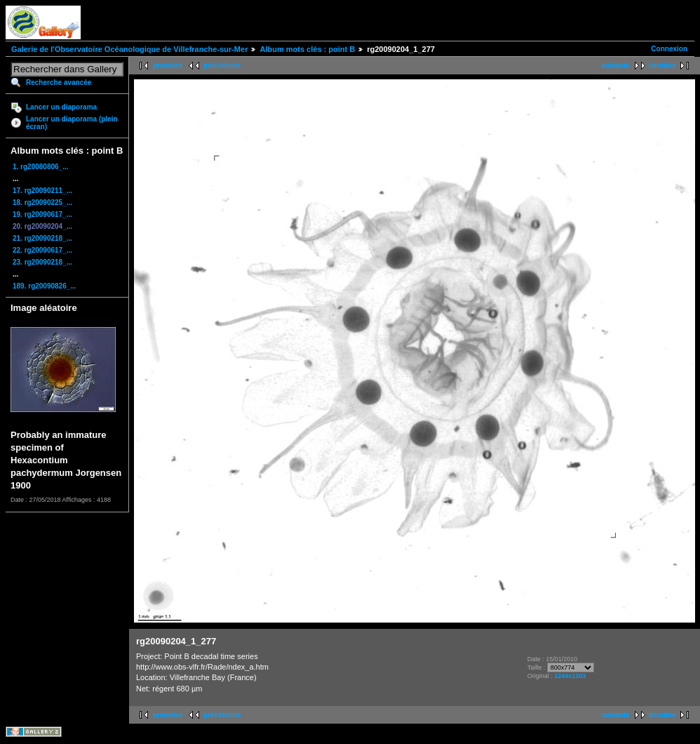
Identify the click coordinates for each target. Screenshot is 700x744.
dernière (662, 66)
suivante (615, 66)
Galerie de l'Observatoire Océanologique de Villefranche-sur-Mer (129, 49)
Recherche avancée (59, 82)
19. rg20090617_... (42, 214)
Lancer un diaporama (61, 107)
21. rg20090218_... (42, 238)
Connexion (669, 49)
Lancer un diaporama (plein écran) (72, 123)
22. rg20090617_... (42, 250)
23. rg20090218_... (42, 262)
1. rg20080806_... (41, 167)
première (168, 66)
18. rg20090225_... (42, 202)
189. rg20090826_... (45, 286)
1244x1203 (570, 676)
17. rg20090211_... (42, 191)
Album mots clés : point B (307, 49)
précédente (222, 66)
